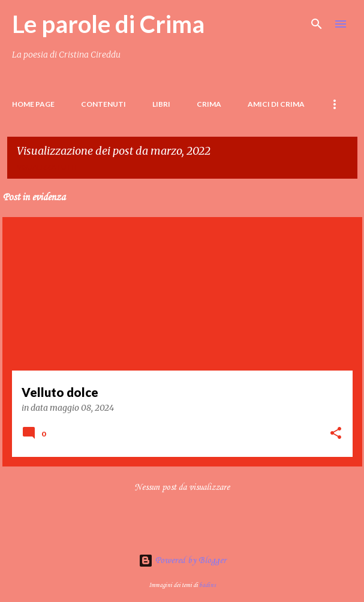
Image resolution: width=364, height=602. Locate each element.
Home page (33, 104)
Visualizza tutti (47, 167)
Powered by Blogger (182, 561)
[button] (336, 434)
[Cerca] (317, 24)
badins (207, 585)
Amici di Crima (276, 104)
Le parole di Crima (108, 24)
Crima (209, 104)
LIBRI (161, 104)
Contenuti (103, 104)
